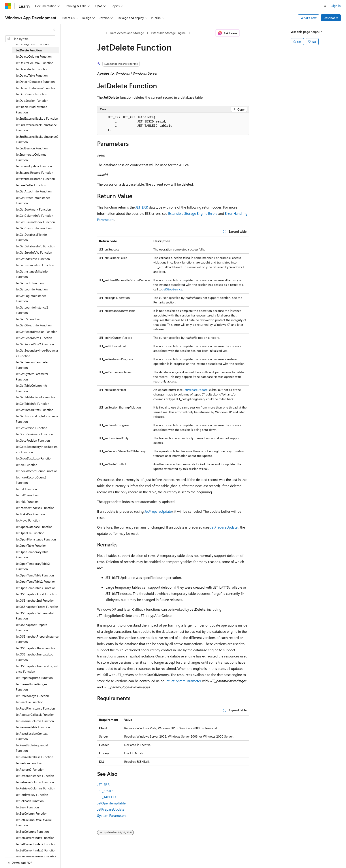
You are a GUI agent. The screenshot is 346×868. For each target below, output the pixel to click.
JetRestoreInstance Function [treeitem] (35, 776)
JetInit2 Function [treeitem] (27, 495)
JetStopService (172, 289)
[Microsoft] (8, 6)
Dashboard (331, 18)
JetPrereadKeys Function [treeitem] (32, 696)
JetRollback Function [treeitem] (30, 801)
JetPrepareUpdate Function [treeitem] (34, 678)
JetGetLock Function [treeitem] (30, 283)
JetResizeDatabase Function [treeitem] (35, 757)
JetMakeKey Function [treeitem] (30, 514)
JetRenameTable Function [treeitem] (33, 727)
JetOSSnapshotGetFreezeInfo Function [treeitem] (36, 616)
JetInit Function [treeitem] (26, 489)
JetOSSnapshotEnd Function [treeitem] (35, 600)
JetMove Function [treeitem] (28, 520)
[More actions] (245, 33)
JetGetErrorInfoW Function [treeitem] (34, 252)
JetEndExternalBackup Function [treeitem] (37, 118)
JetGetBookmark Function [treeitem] (33, 209)
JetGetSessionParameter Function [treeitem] (32, 365)
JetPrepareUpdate (195, 390)
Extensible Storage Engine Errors (193, 213)
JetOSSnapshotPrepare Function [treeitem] (31, 627)
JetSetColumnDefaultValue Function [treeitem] (34, 823)
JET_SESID (105, 791)
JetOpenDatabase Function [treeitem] (34, 527)
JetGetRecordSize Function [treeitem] (34, 338)
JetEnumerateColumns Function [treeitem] (31, 157)
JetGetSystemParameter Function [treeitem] (32, 377)
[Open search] (325, 6)
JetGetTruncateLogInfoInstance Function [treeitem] (37, 419)
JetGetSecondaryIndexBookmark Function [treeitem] (37, 353)
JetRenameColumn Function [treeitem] (35, 721)
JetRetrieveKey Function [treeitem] (32, 795)
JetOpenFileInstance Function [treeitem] (36, 539)
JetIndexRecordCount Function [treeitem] (37, 471)
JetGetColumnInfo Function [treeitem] (35, 216)
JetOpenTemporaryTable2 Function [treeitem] (33, 566)
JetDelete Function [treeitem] (29, 50)
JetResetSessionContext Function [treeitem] (32, 736)
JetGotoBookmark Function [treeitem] (34, 434)
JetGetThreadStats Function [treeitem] (35, 410)
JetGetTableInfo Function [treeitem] (33, 404)
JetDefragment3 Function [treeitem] (33, 44)
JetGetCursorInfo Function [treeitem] (34, 228)
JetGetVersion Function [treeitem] (32, 428)
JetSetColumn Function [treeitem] (32, 813)
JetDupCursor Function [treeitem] (32, 94)
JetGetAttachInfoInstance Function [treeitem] (33, 200)
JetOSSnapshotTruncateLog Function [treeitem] (35, 657)
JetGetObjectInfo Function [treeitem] (34, 325)
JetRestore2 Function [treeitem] (30, 769)
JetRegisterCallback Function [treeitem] (35, 715)
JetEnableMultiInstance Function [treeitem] (31, 109)
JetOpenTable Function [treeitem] (31, 545)
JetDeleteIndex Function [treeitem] (32, 69)
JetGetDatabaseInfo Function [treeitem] (36, 246)
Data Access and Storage (127, 33)
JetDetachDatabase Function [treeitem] (35, 82)
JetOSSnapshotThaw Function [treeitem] (36, 648)
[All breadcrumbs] (101, 33)
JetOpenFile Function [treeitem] (30, 533)
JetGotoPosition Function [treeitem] (33, 440)
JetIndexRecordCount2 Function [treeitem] (31, 480)
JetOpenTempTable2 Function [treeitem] (36, 581)
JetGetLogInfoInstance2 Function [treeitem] (32, 310)
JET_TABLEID (107, 797)
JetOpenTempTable (111, 803)
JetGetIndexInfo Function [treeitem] (33, 259)
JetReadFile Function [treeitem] (30, 702)
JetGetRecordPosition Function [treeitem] (37, 332)
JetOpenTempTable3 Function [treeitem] (36, 588)
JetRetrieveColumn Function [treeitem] (35, 782)
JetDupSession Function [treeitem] (32, 101)
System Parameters (112, 815)
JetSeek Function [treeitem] (27, 807)
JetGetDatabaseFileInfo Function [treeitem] (31, 237)
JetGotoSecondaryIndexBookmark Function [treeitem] (37, 449)
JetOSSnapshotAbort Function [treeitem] (37, 594)
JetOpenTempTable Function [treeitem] (35, 575)
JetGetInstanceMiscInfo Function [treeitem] (32, 274)
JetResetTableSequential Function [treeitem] (32, 748)
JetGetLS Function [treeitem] (28, 319)
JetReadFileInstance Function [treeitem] (35, 708)
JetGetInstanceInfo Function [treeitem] (35, 265)
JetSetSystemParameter (183, 681)
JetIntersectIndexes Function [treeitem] (35, 508)
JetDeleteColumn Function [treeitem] (34, 56)
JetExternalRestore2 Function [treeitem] (35, 179)
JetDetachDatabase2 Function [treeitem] (36, 88)
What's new (309, 18)
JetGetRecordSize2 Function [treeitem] (35, 344)
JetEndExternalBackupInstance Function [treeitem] (36, 128)
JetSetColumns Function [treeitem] (32, 831)
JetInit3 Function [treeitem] (27, 502)
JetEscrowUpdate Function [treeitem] (34, 166)
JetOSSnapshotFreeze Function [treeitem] (37, 607)
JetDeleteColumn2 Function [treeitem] (35, 63)
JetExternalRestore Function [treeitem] (35, 172)
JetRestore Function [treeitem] (29, 763)
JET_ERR (142, 207)
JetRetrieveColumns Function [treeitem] (36, 788)
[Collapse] (54, 30)
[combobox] (30, 39)
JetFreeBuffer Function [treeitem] (31, 185)
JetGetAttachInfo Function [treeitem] (34, 191)
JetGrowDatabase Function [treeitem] (34, 458)
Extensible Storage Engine (168, 33)
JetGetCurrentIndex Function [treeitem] (35, 222)
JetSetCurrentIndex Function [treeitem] (35, 838)
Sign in (336, 6)
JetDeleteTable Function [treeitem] (32, 75)
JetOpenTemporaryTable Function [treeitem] (32, 555)
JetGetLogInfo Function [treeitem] (32, 289)
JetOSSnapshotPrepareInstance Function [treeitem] (37, 639)
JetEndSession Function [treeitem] (32, 148)
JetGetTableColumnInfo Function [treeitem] (31, 388)
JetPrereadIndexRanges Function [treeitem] (31, 687)
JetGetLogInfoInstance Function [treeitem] (31, 298)
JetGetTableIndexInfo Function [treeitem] (36, 397)
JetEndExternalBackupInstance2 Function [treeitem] (37, 139)
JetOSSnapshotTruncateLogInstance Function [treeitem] (37, 669)
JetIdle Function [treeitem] (27, 465)
